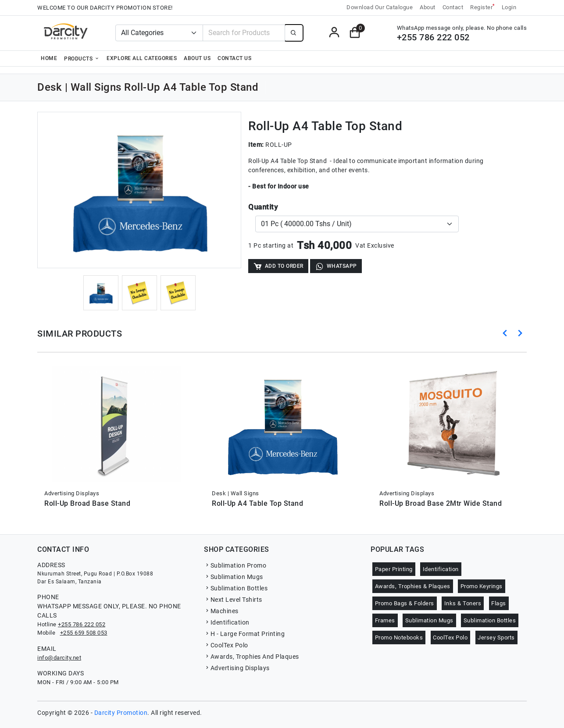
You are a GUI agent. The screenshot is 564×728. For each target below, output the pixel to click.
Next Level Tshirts (233, 600)
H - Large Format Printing (244, 634)
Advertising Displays (237, 668)
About (428, 7)
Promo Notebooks (399, 637)
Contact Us (234, 58)
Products (82, 58)
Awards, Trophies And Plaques (252, 657)
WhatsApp (336, 266)
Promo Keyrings (482, 586)
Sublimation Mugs (234, 577)
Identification (227, 622)
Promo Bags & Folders (405, 603)
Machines (221, 611)
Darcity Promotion (121, 713)
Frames (385, 620)
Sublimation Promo (235, 565)
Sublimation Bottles (236, 588)
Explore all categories (142, 58)
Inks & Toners (463, 603)
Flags (499, 603)
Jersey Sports (496, 637)
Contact (453, 7)
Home (49, 58)
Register (482, 7)
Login (509, 7)
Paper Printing (394, 569)
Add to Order (278, 266)
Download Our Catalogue (380, 7)
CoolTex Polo (226, 645)
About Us (197, 58)
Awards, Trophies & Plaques (413, 586)
